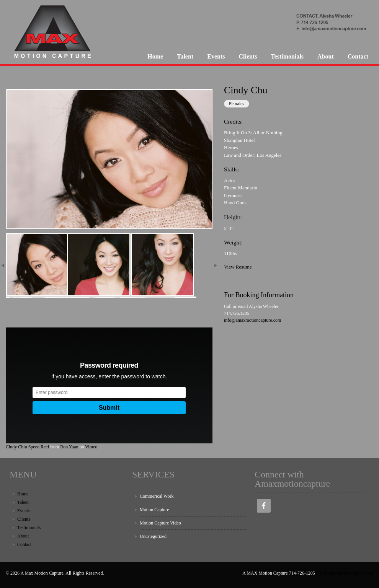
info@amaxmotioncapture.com (252, 320)
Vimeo (91, 447)
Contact (358, 56)
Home (155, 56)
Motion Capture (154, 510)
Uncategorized (153, 536)
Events (216, 56)
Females (237, 104)
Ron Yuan (69, 447)
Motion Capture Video (160, 523)
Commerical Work (157, 496)
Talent (185, 56)
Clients (248, 56)
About (326, 56)
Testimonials (287, 56)
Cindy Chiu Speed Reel (27, 447)
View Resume (238, 267)
